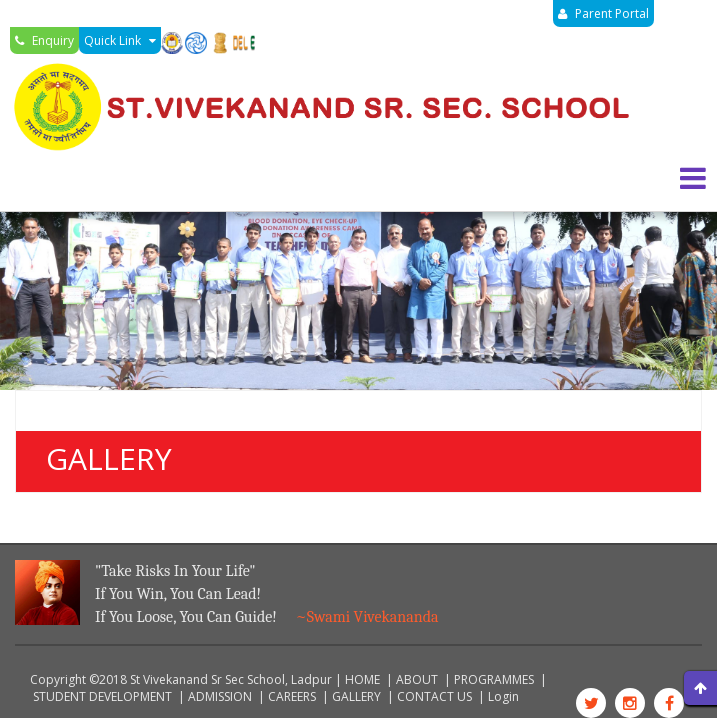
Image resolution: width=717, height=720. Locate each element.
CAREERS (292, 696)
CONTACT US (434, 696)
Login (503, 696)
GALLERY (356, 696)
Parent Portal (603, 13)
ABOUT (417, 679)
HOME (362, 679)
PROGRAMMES (494, 679)
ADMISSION (220, 696)
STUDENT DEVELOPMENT (102, 696)
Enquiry (44, 40)
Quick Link (120, 40)
